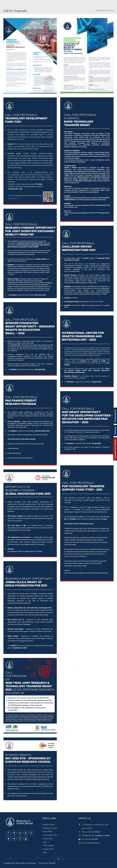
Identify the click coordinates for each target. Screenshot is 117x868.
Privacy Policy (43, 863)
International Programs (115, 449)
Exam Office (48, 831)
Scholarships (48, 838)
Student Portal (49, 825)
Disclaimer (52, 863)
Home (97, 11)
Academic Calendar (50, 828)
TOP (58, 859)
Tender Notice (49, 849)
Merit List (115, 431)
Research (102, 11)
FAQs (45, 852)
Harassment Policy (50, 835)
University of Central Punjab (27, 863)
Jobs (45, 842)
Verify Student (49, 845)
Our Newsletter (115, 416)
